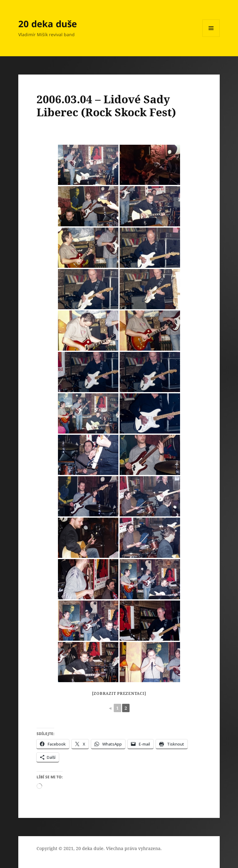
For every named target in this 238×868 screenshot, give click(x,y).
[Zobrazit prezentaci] (119, 693)
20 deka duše (48, 24)
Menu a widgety (211, 37)
